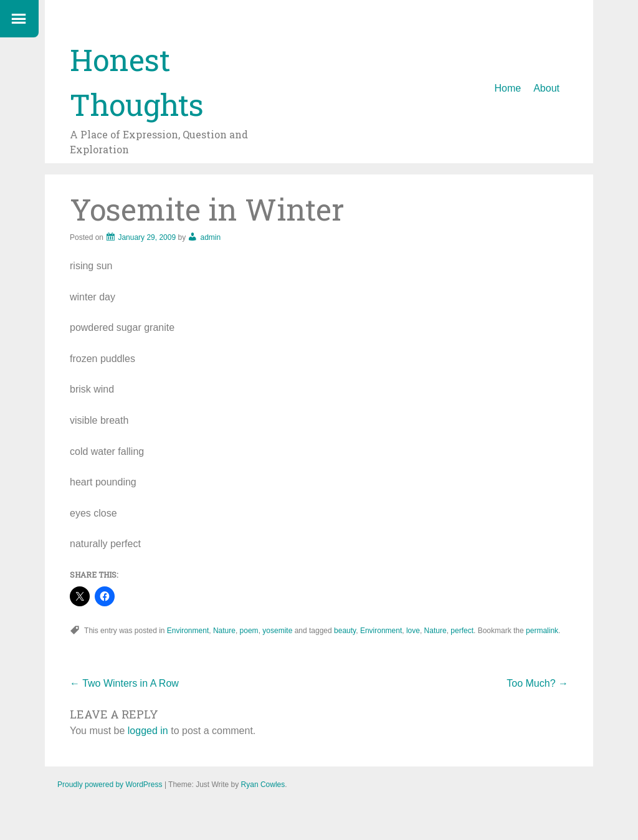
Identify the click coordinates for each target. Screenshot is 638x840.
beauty (345, 631)
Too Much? (537, 683)
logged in (148, 731)
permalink (542, 631)
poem (249, 631)
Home (508, 88)
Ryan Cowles (263, 785)
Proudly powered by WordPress (110, 785)
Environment (188, 631)
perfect (462, 631)
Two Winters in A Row (124, 683)
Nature (224, 631)
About (546, 88)
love (413, 631)
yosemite (277, 631)
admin (210, 237)
